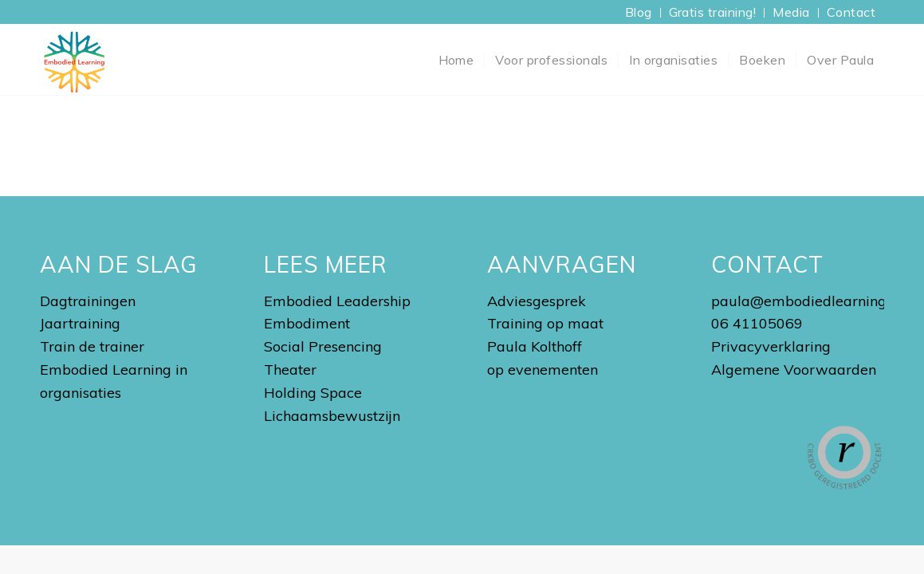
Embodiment (307, 323)
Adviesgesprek (537, 301)
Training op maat (545, 323)
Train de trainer (92, 346)
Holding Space (313, 393)
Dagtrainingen (88, 301)
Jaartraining (80, 323)
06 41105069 (757, 323)
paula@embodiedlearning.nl (806, 301)
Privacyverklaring (771, 346)
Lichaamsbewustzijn (332, 416)
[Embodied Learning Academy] (74, 60)
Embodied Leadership (337, 301)
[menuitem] (639, 13)
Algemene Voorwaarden (794, 370)
